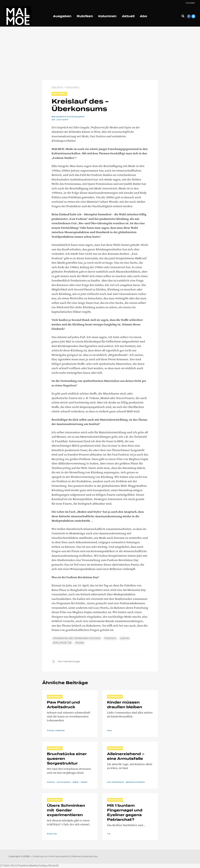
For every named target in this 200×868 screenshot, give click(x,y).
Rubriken (85, 16)
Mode (80, 643)
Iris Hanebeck (116, 782)
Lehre (125, 638)
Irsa (109, 731)
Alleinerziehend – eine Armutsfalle (126, 757)
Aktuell (128, 16)
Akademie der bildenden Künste (77, 638)
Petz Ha (52, 834)
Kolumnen (107, 16)
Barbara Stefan (135, 782)
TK (109, 834)
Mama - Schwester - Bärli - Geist (67, 782)
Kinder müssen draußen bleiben (125, 705)
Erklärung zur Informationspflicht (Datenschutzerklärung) (65, 856)
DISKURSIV (60, 94)
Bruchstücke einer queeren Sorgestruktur (68, 759)
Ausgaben (62, 16)
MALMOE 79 (62, 643)
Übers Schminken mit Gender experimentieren (66, 810)
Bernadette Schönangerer (68, 117)
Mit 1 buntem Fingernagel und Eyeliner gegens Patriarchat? (126, 813)
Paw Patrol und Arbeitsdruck (63, 705)
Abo (143, 16)
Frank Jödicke (56, 731)
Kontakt (190, 3)
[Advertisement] (100, 53)
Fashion (111, 638)
